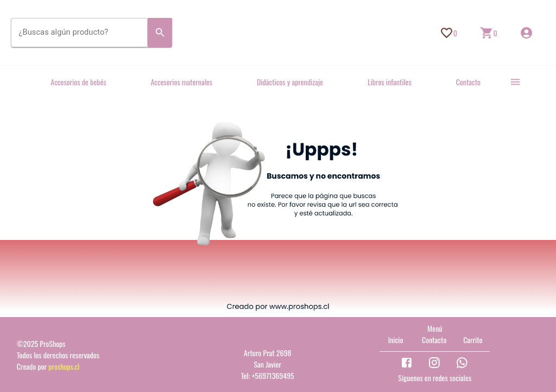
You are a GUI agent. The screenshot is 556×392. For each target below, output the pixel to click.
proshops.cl (64, 366)
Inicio (396, 340)
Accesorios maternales (181, 82)
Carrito (473, 340)
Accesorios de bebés (78, 82)
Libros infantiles (390, 82)
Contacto (468, 82)
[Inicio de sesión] (526, 33)
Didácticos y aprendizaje (290, 82)
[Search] (160, 33)
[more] (515, 82)
